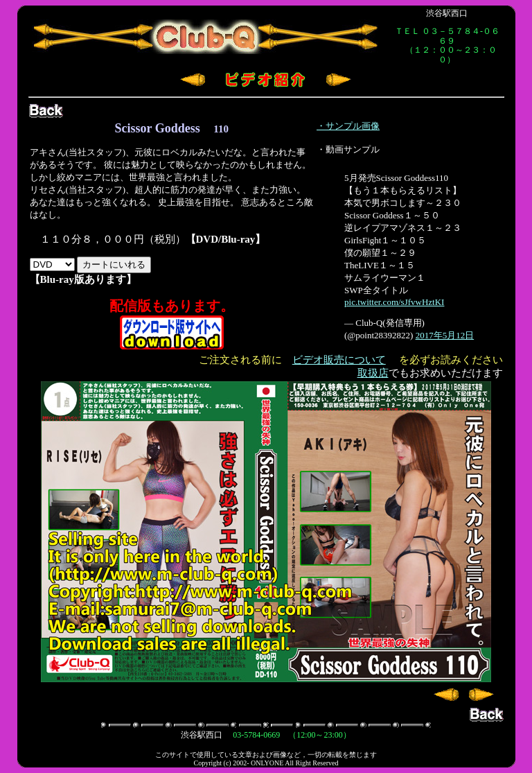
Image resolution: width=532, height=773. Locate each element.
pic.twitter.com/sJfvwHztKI (394, 302)
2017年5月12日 (445, 335)
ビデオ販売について (339, 360)
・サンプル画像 (348, 126)
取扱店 (373, 373)
